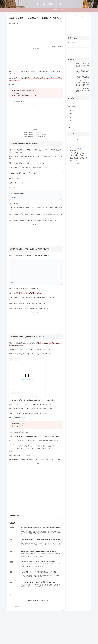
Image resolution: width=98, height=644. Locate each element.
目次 (34, 130)
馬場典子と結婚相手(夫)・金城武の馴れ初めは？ (35, 137)
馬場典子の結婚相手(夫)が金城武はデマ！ (33, 133)
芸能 (18, 516)
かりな (79, 149)
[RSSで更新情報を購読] (80, 163)
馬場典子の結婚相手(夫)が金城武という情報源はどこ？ (36, 135)
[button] (89, 43)
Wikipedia (15, 283)
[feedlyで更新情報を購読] (78, 163)
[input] (79, 43)
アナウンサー (12, 516)
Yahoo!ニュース (17, 198)
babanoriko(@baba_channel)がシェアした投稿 (27, 397)
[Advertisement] (30, 34)
